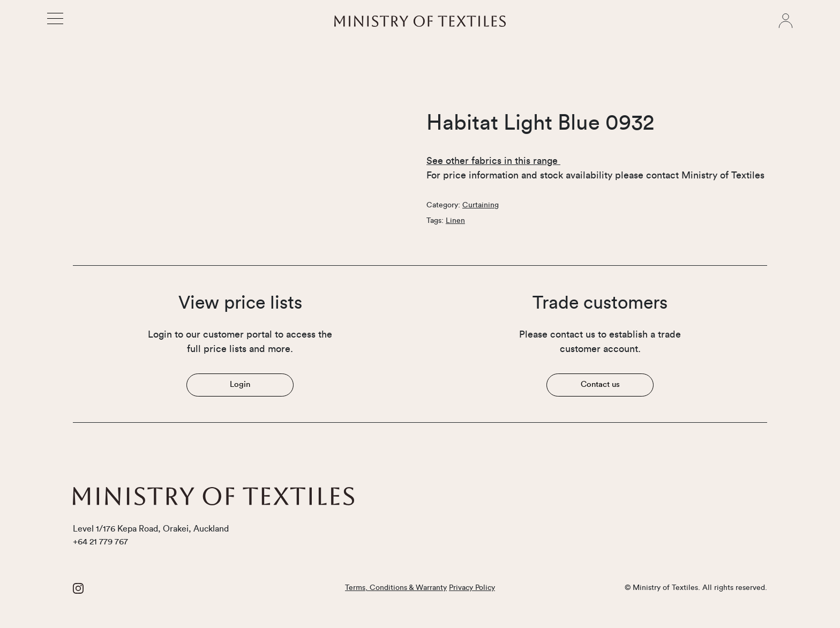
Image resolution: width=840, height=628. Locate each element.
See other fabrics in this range (493, 161)
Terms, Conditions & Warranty (396, 588)
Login (240, 384)
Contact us (600, 384)
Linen (455, 221)
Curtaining (481, 205)
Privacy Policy (472, 588)
